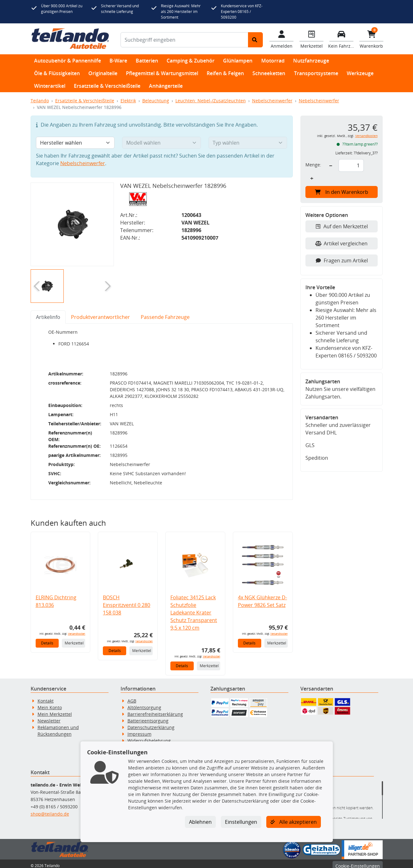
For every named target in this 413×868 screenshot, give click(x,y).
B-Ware (118, 61)
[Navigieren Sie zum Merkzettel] (312, 39)
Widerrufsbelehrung (149, 736)
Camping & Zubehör (191, 61)
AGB (132, 697)
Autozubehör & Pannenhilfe (68, 61)
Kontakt (46, 697)
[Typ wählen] (248, 143)
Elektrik (128, 101)
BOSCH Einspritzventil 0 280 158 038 (127, 601)
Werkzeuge (360, 73)
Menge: (313, 165)
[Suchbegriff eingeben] (184, 40)
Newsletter (49, 717)
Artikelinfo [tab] (48, 317)
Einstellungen (241, 822)
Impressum (139, 730)
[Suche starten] (255, 40)
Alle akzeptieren (294, 822)
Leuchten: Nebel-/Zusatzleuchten (211, 101)
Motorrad (273, 61)
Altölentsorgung (144, 703)
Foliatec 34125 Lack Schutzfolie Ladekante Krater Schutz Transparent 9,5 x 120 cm (194, 608)
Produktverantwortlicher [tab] (100, 317)
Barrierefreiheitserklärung (155, 710)
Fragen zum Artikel (342, 260)
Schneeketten (269, 73)
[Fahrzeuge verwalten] (342, 39)
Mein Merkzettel (55, 710)
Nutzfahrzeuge (311, 61)
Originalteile (103, 73)
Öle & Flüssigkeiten (57, 73)
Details (47, 639)
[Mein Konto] (282, 39)
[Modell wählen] (162, 143)
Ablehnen (200, 822)
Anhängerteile (166, 86)
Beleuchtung (156, 101)
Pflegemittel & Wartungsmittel (162, 73)
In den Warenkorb (342, 192)
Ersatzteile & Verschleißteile (107, 86)
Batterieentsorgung (148, 717)
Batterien (147, 61)
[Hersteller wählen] (75, 143)
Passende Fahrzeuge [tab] (165, 317)
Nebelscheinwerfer (272, 101)
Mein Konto (50, 703)
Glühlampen (238, 61)
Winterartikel (50, 86)
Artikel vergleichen (341, 243)
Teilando (40, 101)
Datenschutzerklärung (151, 723)
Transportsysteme (316, 73)
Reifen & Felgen (225, 73)
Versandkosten (77, 629)
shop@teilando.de (50, 810)
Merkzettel (74, 639)
